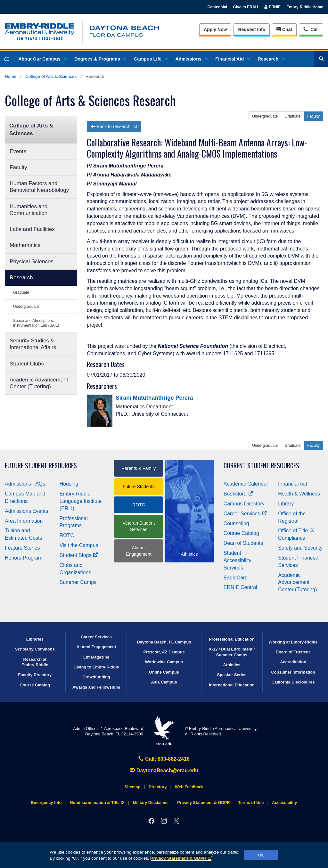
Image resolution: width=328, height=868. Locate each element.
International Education (232, 685)
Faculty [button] (313, 116)
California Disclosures (293, 682)
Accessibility (284, 802)
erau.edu (164, 731)
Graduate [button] (292, 116)
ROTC (67, 535)
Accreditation (293, 662)
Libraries (35, 639)
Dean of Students (243, 543)
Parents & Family (139, 468)
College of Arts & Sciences (51, 76)
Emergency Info (46, 802)
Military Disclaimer (151, 802)
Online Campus (164, 672)
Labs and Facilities (32, 229)
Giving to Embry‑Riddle (96, 667)
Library (286, 504)
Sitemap (133, 787)
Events (18, 151)
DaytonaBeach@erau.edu (164, 770)
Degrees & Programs (100, 59)
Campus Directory (244, 504)
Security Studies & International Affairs (33, 344)
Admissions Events (26, 511)
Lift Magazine (96, 657)
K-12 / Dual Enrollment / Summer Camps (232, 652)
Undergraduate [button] (265, 116)
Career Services (245, 514)
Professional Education (232, 639)
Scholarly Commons (35, 649)
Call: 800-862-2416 (164, 759)
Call (311, 29)
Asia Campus (164, 682)
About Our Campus (42, 59)
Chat (284, 29)
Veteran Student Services (139, 526)
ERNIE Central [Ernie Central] (240, 587)
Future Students (139, 487)
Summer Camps (78, 582)
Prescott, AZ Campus (164, 652)
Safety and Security (300, 548)
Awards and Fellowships (96, 687)
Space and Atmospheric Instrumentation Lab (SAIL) (36, 323)
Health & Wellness (299, 494)
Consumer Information (293, 672)
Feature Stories (22, 548)
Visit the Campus (79, 545)
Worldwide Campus (164, 662)
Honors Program (24, 558)
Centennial (217, 7)
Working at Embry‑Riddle (293, 642)
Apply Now (215, 29)
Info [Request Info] (252, 29)
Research (271, 59)
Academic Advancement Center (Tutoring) (39, 383)
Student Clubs (27, 364)
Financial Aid (232, 59)
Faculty (18, 167)
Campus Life (151, 59)
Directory (158, 787)
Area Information (24, 521)
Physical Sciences (32, 262)
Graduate (21, 292)
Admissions (191, 59)
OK (261, 855)
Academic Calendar (246, 484)
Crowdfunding (96, 677)
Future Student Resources (41, 466)
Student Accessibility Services (238, 560)
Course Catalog (241, 533)
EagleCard (236, 578)
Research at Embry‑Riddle (35, 662)
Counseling (236, 524)
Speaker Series (232, 675)
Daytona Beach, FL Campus (164, 642)
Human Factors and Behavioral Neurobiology (39, 187)
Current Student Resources (261, 466)
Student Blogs (79, 555)
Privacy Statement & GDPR (181, 858)
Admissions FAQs (25, 484)
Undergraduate (26, 307)
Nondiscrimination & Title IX (97, 802)
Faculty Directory (35, 675)
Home (11, 76)
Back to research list (114, 127)
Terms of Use (251, 802)
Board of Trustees (293, 652)
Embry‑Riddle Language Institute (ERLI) (81, 501)
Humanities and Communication (29, 210)
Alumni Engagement (139, 551)
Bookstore (238, 494)
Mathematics (25, 245)
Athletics (232, 665)
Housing (69, 484)
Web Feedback (189, 787)
